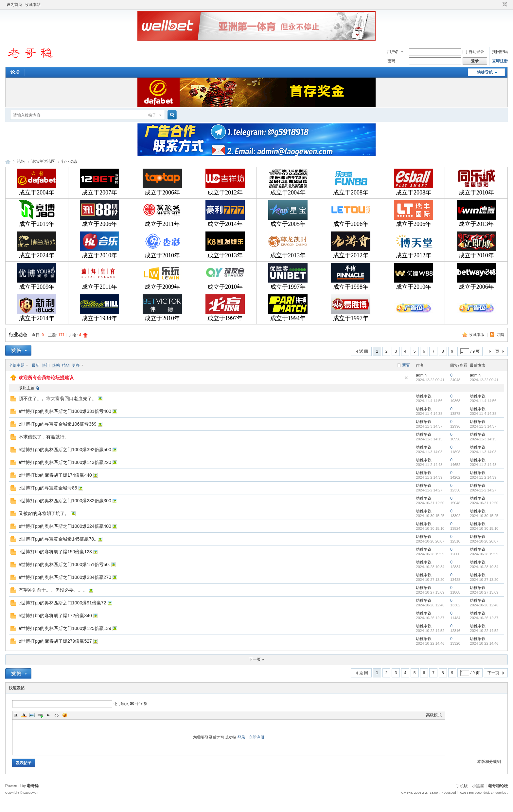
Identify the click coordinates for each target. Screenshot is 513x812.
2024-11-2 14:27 (483, 490)
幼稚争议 (424, 396)
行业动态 (69, 161)
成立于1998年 (351, 287)
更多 (76, 365)
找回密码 (500, 52)
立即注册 (500, 61)
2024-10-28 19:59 (484, 554)
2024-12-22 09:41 (484, 380)
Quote (48, 715)
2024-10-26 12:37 (484, 618)
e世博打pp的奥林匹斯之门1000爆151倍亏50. (64, 564)
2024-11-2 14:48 (483, 465)
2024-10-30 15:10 (484, 528)
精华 (66, 365)
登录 (241, 737)
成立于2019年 (37, 224)
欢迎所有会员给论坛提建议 (46, 378)
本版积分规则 (489, 762)
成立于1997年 (288, 287)
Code (57, 715)
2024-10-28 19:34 (484, 567)
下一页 (493, 351)
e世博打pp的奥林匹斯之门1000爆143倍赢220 (65, 462)
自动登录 (473, 52)
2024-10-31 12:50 (484, 503)
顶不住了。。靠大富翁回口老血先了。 (58, 398)
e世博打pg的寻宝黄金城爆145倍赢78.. (58, 539)
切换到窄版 (504, 5)
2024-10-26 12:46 (484, 605)
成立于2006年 (162, 193)
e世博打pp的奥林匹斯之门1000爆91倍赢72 (62, 603)
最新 (36, 365)
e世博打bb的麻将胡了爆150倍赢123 (55, 552)
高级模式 (434, 715)
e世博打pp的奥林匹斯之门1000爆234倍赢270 (65, 577)
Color (24, 715)
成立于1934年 (99, 318)
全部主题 (17, 365)
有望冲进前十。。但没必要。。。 (53, 590)
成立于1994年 (288, 318)
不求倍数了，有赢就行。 (44, 437)
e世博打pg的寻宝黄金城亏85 (48, 488)
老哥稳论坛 (8, 162)
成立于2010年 (476, 193)
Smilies (65, 715)
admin (421, 375)
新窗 (406, 365)
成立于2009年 (37, 287)
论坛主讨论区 (43, 161)
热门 (46, 365)
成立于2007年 (99, 193)
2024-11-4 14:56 (483, 401)
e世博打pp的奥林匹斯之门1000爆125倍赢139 (65, 628)
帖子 (152, 115)
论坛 (15, 72)
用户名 (393, 52)
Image (32, 715)
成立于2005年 (288, 224)
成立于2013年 (476, 224)
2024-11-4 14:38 (483, 414)
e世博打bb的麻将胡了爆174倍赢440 (55, 475)
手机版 (462, 786)
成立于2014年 (225, 224)
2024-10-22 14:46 (484, 643)
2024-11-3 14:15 (483, 439)
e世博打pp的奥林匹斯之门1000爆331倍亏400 (65, 411)
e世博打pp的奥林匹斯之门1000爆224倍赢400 (65, 526)
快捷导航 (485, 72)
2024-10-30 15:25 (484, 516)
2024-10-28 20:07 (484, 541)
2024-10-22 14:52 (484, 631)
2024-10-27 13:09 (484, 592)
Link (40, 715)
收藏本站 (33, 5)
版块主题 (27, 388)
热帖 (56, 365)
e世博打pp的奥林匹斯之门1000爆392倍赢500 (65, 450)
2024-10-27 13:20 (484, 580)
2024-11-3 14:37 (483, 426)
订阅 (500, 335)
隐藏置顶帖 (406, 378)
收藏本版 (477, 335)
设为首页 (14, 5)
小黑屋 (478, 786)
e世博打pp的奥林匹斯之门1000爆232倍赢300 (65, 501)
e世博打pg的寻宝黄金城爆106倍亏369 (58, 424)
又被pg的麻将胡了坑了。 (44, 513)
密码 (391, 61)
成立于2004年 (37, 193)
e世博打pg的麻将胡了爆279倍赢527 (55, 641)
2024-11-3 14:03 (483, 452)
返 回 (364, 351)
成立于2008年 (351, 193)
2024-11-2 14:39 (483, 477)
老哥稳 (33, 786)
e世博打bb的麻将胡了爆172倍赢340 (55, 616)
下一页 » (256, 659)
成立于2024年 (37, 255)
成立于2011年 (162, 224)
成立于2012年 (225, 193)
